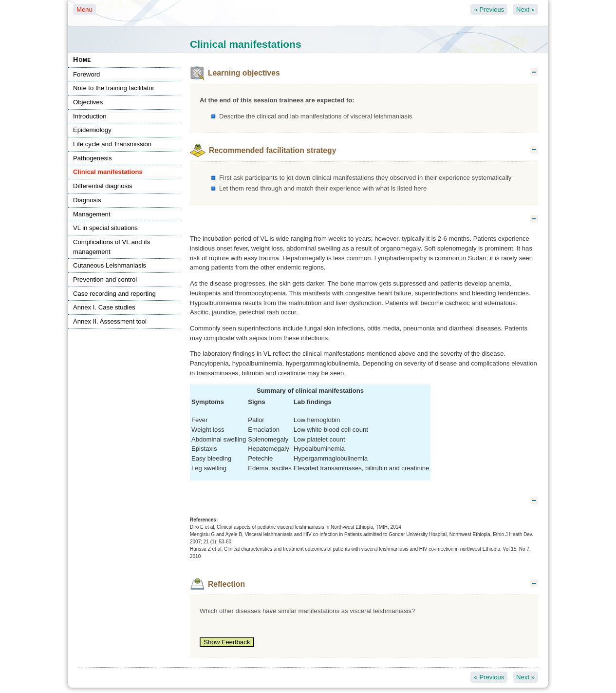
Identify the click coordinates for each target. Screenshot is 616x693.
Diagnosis (87, 200)
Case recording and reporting (114, 294)
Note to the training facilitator (114, 88)
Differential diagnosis (103, 186)
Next (525, 10)
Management (92, 214)
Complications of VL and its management (112, 247)
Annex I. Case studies (104, 307)
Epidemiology (92, 130)
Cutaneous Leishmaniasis (110, 265)
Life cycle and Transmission (112, 144)
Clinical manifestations (108, 172)
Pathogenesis (92, 158)
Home (82, 59)
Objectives (88, 102)
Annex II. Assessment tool (110, 321)
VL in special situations (105, 228)
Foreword (86, 74)
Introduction (90, 116)
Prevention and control (105, 279)
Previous (489, 10)
